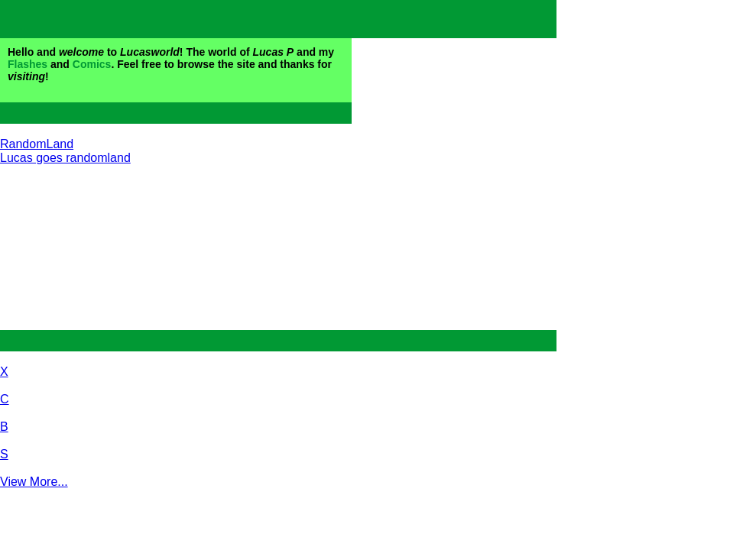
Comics (92, 64)
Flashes (28, 64)
